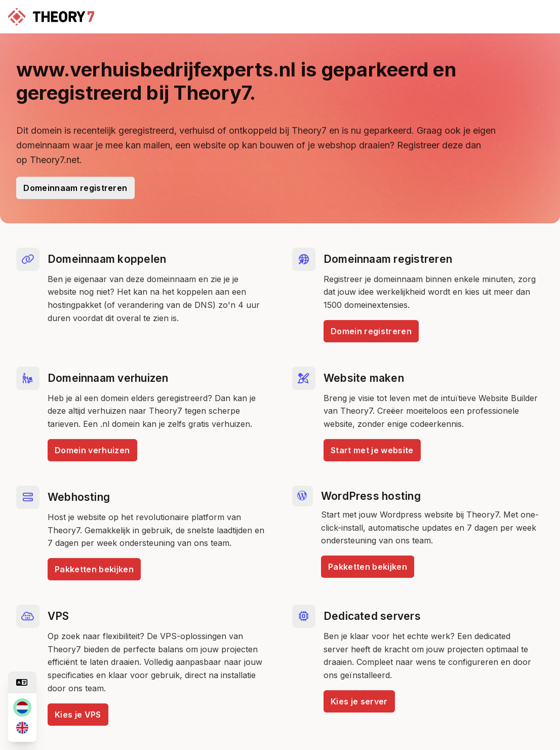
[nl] (22, 707)
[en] (22, 728)
